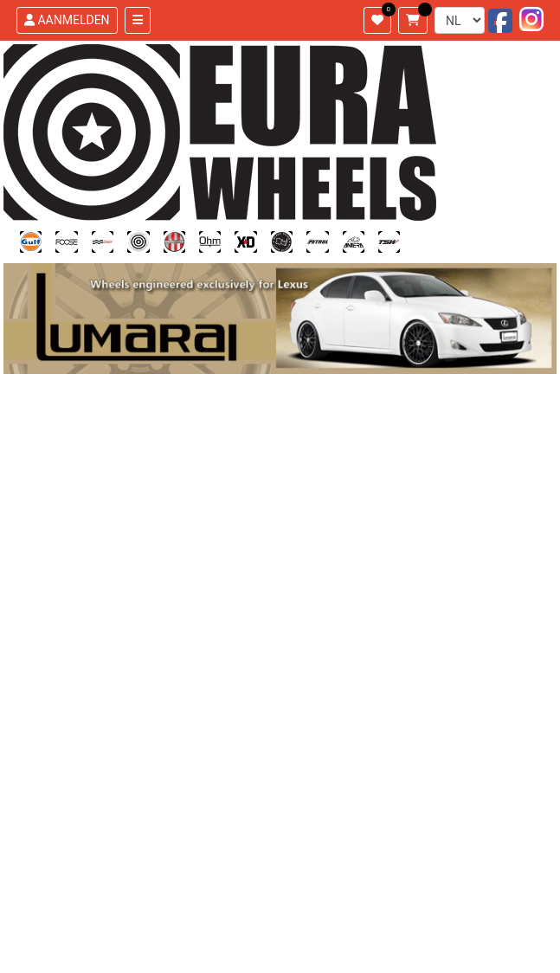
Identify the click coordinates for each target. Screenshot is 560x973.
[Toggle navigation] (138, 20)
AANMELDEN (67, 20)
